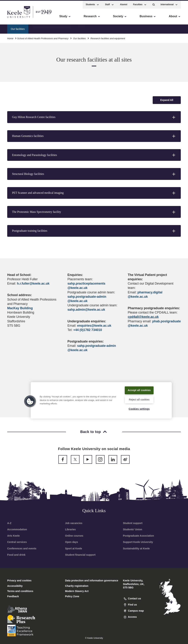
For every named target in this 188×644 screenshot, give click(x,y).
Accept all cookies (139, 388)
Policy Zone (72, 596)
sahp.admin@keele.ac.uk (86, 310)
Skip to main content (19, 18)
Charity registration (77, 586)
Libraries (70, 529)
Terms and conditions (20, 591)
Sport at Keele (74, 548)
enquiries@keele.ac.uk (94, 326)
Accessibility (13, 18)
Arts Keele (13, 536)
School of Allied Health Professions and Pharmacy (43, 38)
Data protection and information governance (92, 580)
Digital (81, 28)
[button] (154, 4)
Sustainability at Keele (136, 548)
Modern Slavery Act (77, 591)
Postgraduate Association (138, 536)
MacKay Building (20, 308)
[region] (101, 398)
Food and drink (16, 555)
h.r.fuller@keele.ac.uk (33, 284)
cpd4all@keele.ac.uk (143, 317)
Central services (17, 542)
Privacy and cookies (19, 580)
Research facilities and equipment (52, 28)
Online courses (74, 536)
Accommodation (17, 529)
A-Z (9, 523)
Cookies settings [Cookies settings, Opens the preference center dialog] (139, 409)
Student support (133, 523)
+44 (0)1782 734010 (88, 330)
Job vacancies (74, 523)
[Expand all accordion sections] (167, 100)
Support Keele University (138, 542)
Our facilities (79, 38)
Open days (72, 542)
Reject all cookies (139, 399)
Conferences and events (22, 548)
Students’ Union (133, 529)
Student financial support (80, 555)
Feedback (13, 596)
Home (10, 38)
